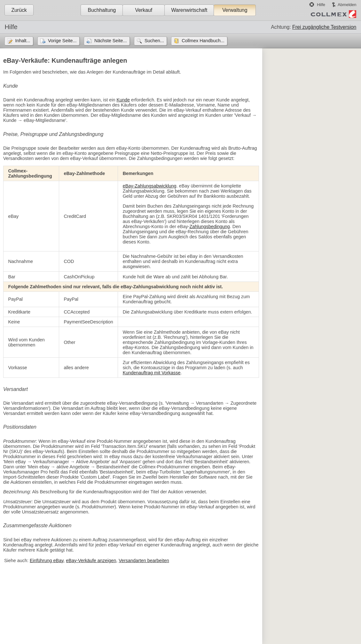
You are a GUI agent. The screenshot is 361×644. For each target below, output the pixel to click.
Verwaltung (235, 10)
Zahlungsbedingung (209, 227)
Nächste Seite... (111, 41)
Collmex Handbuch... (203, 41)
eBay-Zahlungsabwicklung (150, 186)
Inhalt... (23, 41)
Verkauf (144, 10)
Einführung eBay (47, 561)
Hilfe (321, 5)
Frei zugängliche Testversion (324, 27)
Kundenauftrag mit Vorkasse (152, 373)
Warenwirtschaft (189, 10)
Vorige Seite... (62, 41)
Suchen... (154, 41)
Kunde (123, 100)
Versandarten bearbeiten (144, 561)
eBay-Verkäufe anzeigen (91, 561)
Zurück (19, 10)
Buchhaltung (102, 10)
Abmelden (347, 5)
